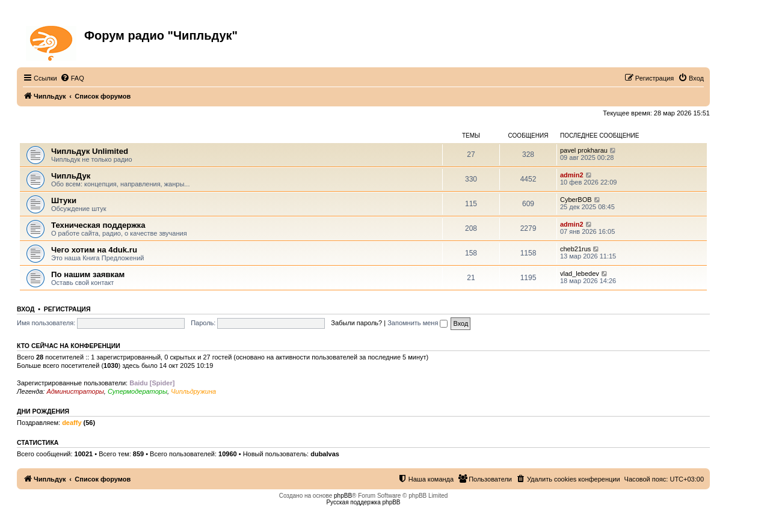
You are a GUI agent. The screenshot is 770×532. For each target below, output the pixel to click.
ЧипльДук (36, 136)
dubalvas (325, 454)
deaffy (72, 423)
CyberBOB (576, 200)
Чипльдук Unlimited (90, 151)
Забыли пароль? (356, 323)
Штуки (64, 200)
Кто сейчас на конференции (69, 346)
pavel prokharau (584, 150)
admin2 (572, 175)
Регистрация (67, 309)
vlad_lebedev (580, 274)
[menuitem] (72, 78)
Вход (26, 309)
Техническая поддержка (98, 225)
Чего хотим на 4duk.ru (94, 250)
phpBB (343, 496)
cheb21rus (575, 249)
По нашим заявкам (88, 274)
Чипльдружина (193, 391)
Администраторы (75, 391)
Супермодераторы (137, 391)
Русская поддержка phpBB (363, 502)
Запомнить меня (417, 323)
